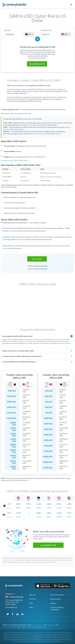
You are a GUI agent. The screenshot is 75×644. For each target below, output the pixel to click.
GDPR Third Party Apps (39, 627)
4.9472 (18, 508)
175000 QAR (13, 440)
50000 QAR (11, 407)
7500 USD (49, 413)
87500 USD (48, 451)
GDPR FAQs (24, 627)
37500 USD (48, 429)
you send (7, 30)
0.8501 (39, 513)
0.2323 (39, 504)
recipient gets (47, 30)
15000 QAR (11, 396)
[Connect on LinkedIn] (22, 614)
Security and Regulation (10, 627)
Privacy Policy (51, 625)
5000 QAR (12, 391)
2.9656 (49, 513)
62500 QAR (11, 413)
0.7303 (59, 517)
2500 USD (49, 402)
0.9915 (69, 508)
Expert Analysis (55, 599)
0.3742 (59, 504)
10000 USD (48, 418)
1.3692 (59, 513)
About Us (32, 595)
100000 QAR (13, 424)
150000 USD (48, 462)
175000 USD (48, 468)
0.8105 (49, 504)
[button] (71, 5)
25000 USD (48, 424)
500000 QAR (13, 462)
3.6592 (28, 508)
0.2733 (28, 504)
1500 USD (49, 391)
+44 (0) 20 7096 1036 (40, 269)
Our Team (32, 599)
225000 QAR (13, 451)
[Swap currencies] (37, 39)
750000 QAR (13, 468)
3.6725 (69, 513)
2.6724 (59, 508)
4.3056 (39, 508)
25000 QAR (11, 402)
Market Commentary (57, 595)
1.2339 (49, 508)
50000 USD (48, 435)
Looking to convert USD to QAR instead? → (15, 160)
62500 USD (48, 440)
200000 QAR (13, 446)
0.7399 (18, 513)
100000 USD (48, 457)
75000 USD (48, 446)
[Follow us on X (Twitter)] (8, 614)
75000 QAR (11, 418)
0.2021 (18, 504)
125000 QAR (13, 429)
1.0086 (69, 504)
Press (31, 607)
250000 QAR (13, 457)
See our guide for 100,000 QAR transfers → (48, 134)
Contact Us (10, 594)
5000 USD (49, 407)
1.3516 (18, 517)
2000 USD (49, 396)
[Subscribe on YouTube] (17, 614)
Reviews (53, 603)
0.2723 (69, 517)
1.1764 (39, 517)
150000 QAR (13, 435)
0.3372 (49, 517)
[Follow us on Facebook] (13, 614)
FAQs (31, 603)
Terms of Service (38, 625)
